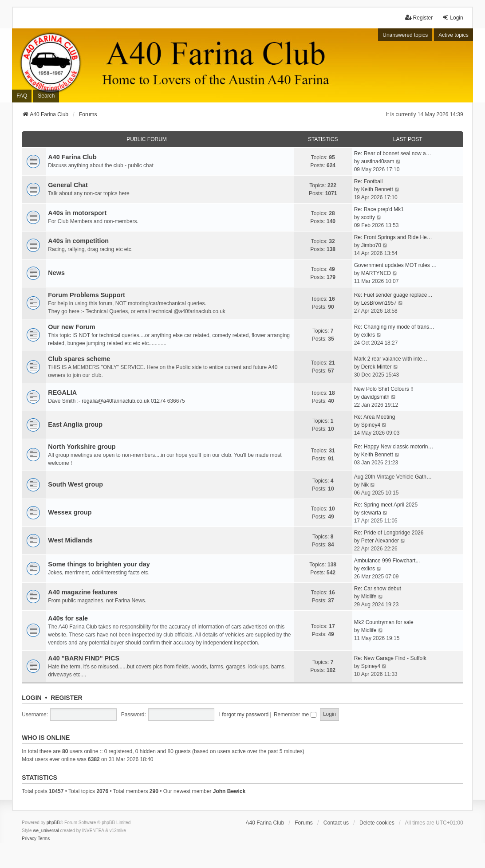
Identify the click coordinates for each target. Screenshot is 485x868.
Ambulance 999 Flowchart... (387, 561)
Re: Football (369, 181)
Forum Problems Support (87, 295)
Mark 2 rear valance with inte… (391, 359)
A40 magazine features (83, 592)
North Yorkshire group (82, 447)
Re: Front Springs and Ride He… (393, 237)
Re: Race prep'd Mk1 (379, 209)
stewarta (371, 513)
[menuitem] (29, 839)
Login (32, 698)
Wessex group (70, 512)
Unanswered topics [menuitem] (405, 35)
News (56, 273)
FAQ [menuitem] (22, 96)
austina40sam (378, 161)
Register (67, 698)
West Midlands (70, 540)
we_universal (46, 831)
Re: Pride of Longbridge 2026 (389, 533)
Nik (365, 485)
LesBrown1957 (379, 303)
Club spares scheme (79, 359)
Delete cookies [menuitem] (377, 823)
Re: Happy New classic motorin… (394, 447)
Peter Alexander (380, 541)
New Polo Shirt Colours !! (384, 389)
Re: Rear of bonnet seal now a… (393, 153)
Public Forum (147, 139)
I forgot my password (244, 715)
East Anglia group (75, 424)
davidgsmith (375, 397)
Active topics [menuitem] (453, 35)
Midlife (369, 597)
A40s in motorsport (77, 213)
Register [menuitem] (419, 18)
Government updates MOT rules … (396, 265)
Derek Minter (377, 367)
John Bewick (229, 791)
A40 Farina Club (72, 157)
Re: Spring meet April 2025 (386, 505)
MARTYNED (376, 273)
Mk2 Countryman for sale (384, 622)
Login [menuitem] (452, 18)
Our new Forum (71, 327)
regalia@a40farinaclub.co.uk (115, 401)
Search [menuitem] (46, 96)
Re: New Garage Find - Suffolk (390, 658)
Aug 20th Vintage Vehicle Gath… (393, 477)
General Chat (68, 185)
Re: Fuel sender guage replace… (393, 295)
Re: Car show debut (378, 589)
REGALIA (62, 393)
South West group (75, 484)
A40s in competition (78, 241)
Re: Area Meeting (375, 417)
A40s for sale (68, 618)
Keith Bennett (377, 189)
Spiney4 (371, 425)
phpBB (53, 823)
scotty (368, 217)
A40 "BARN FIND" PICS (84, 658)
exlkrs (368, 335)
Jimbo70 (371, 245)
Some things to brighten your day (99, 564)
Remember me (295, 715)
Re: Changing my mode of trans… (394, 327)
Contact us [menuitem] (336, 823)
